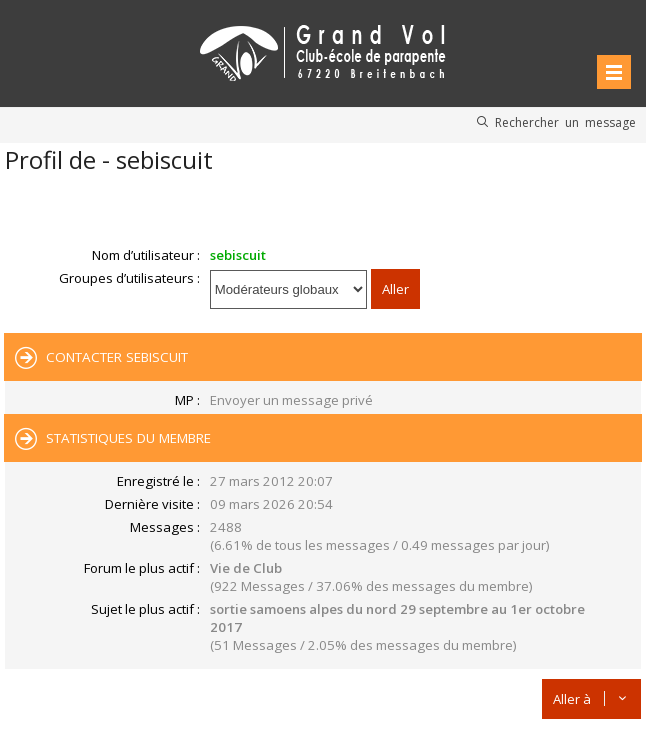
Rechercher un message (565, 122)
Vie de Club (246, 568)
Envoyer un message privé (291, 400)
